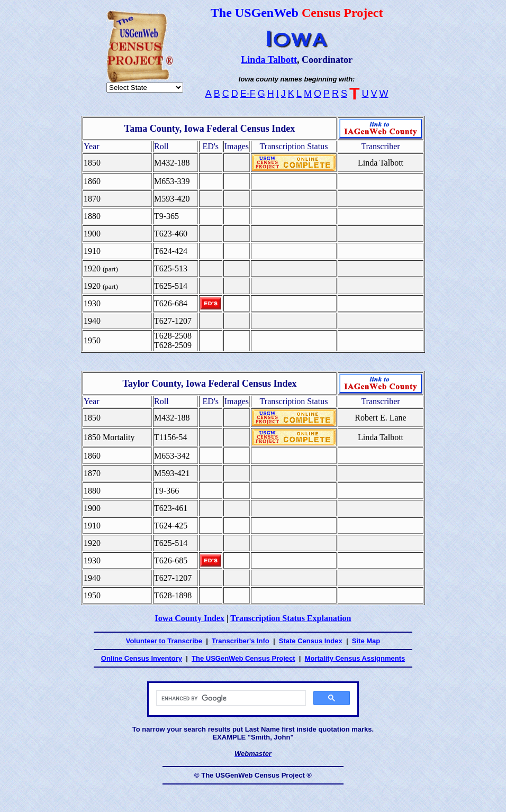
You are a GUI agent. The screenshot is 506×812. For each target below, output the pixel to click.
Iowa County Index (189, 618)
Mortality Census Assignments (355, 658)
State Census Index (311, 641)
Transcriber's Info (241, 641)
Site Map (366, 641)
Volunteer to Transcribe (164, 641)
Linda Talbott (269, 60)
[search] (230, 698)
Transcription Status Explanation (291, 618)
